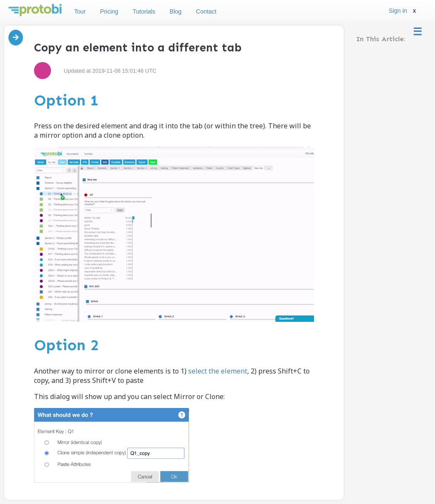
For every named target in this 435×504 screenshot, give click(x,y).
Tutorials (144, 11)
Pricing (109, 11)
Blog (175, 11)
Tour (80, 11)
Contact (206, 11)
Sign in (398, 11)
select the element (218, 371)
